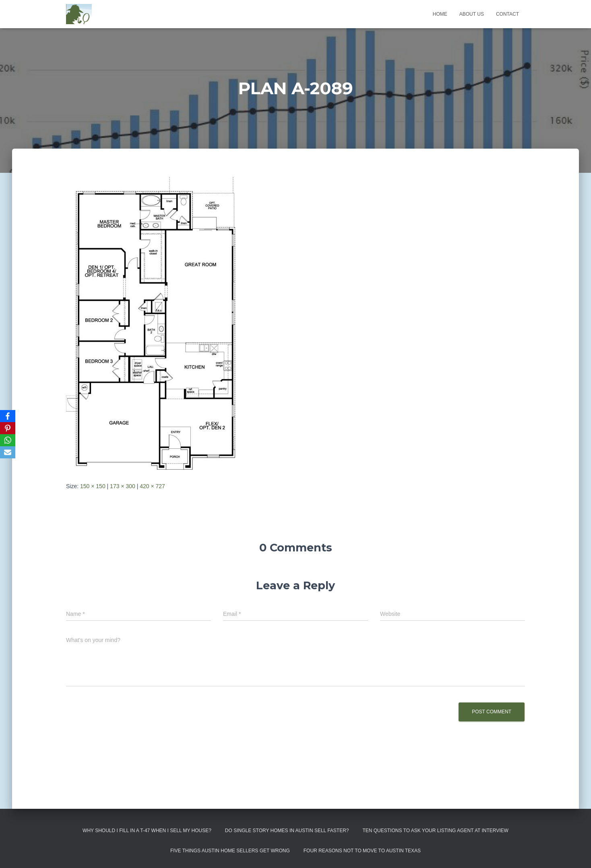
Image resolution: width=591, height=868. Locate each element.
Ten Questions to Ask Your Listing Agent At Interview (435, 831)
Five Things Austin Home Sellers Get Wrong (230, 851)
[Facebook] (8, 416)
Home (440, 14)
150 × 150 (93, 486)
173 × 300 (123, 486)
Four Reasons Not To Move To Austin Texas (362, 851)
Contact (507, 14)
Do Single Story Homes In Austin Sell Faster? (287, 831)
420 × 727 (152, 486)
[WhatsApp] (8, 440)
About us (472, 14)
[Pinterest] (8, 428)
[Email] (8, 452)
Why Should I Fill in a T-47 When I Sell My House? (147, 831)
